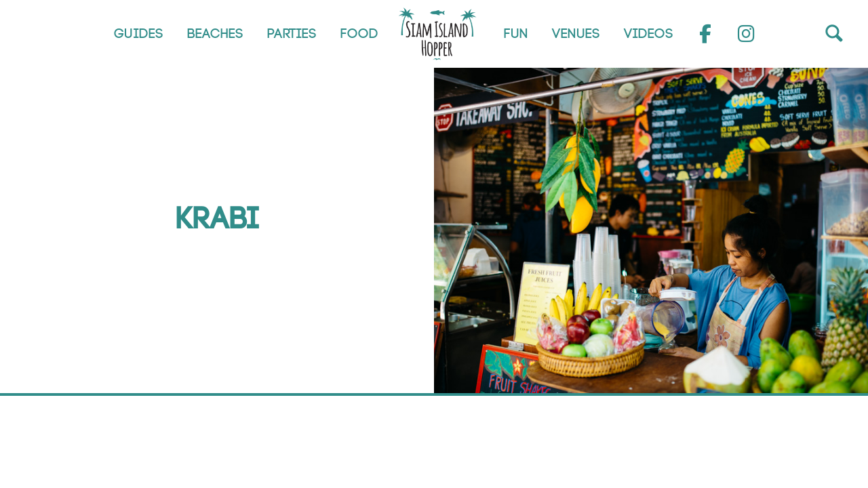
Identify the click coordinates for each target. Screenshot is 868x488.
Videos (649, 34)
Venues (576, 34)
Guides (139, 34)
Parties (292, 34)
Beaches (215, 34)
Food (359, 34)
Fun (516, 34)
